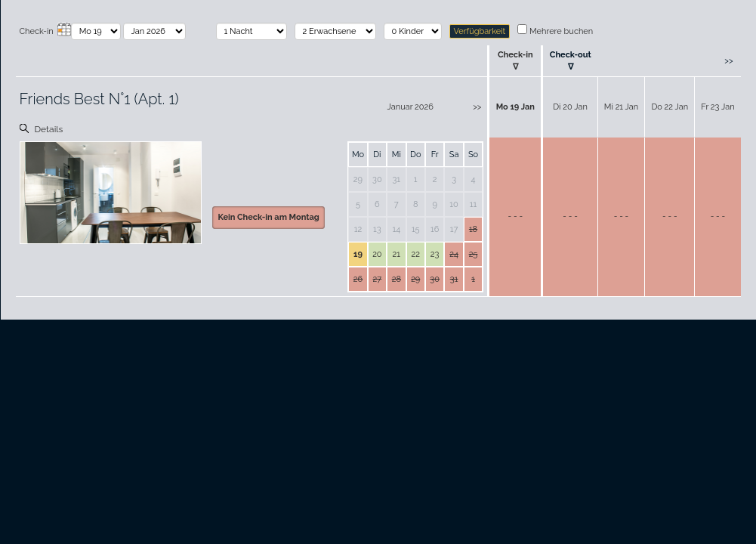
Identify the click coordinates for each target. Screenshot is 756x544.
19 (358, 254)
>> (728, 61)
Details (49, 129)
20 (377, 254)
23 (435, 254)
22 (415, 254)
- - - (516, 216)
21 (397, 254)
